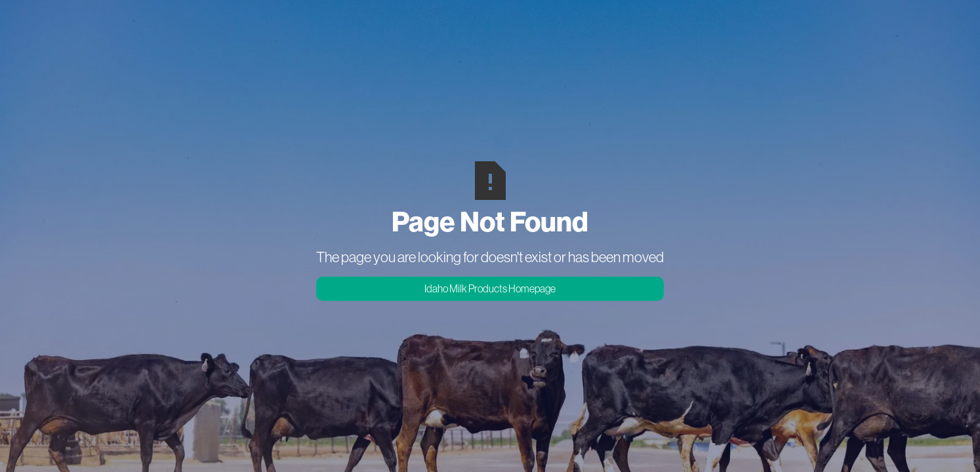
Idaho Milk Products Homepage (490, 288)
